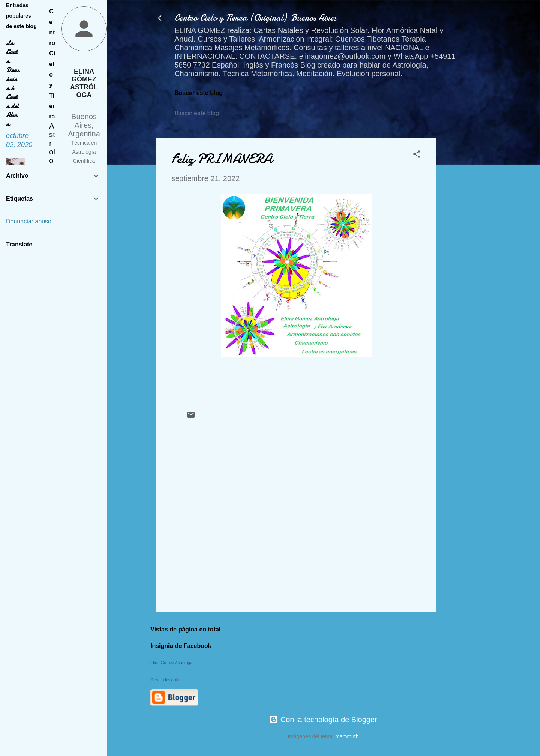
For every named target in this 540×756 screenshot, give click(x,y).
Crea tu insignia (165, 680)
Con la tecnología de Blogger (323, 720)
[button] (417, 155)
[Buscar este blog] (209, 113)
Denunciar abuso (29, 221)
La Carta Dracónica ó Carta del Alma (13, 84)
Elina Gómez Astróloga (171, 663)
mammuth (347, 736)
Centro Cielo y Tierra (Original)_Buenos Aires (255, 18)
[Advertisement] (466, 251)
